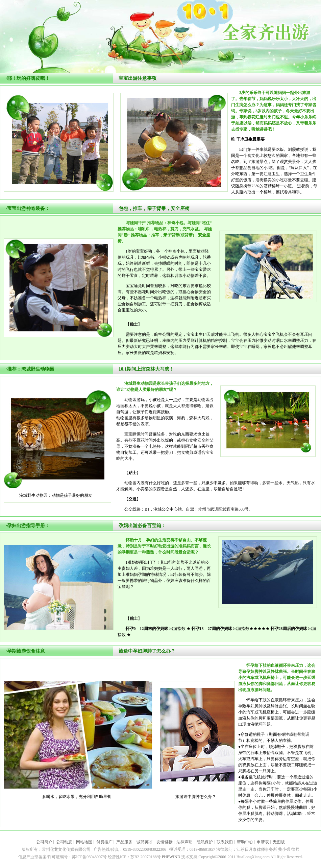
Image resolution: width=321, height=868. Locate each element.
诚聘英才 (145, 842)
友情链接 (165, 842)
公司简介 (44, 842)
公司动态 (64, 842)
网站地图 (84, 842)
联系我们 (225, 842)
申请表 (263, 842)
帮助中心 (245, 842)
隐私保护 (205, 842)
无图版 (279, 842)
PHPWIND (171, 857)
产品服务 (124, 842)
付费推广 (104, 842)
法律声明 (184, 842)
